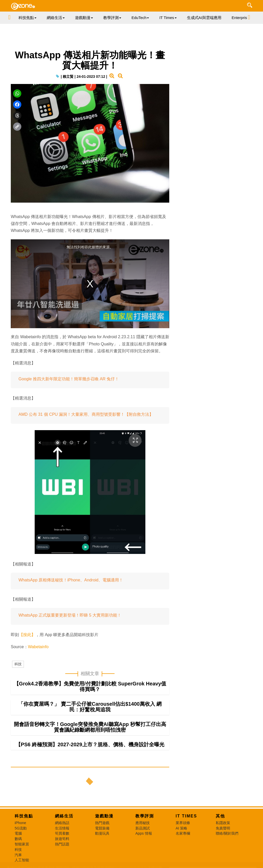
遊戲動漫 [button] (84, 18)
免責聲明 (223, 828)
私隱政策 (223, 823)
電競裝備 (102, 828)
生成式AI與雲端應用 (204, 18)
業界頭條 (183, 823)
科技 (18, 664)
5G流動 (21, 828)
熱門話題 (62, 844)
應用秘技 (143, 823)
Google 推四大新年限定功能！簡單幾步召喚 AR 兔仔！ (69, 379)
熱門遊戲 (102, 823)
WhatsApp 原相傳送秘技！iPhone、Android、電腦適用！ (71, 580)
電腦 (18, 833)
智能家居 (22, 844)
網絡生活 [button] (56, 18)
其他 (220, 816)
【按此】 (27, 635)
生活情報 (62, 828)
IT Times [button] (168, 18)
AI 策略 (182, 828)
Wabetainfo (38, 647)
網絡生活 (64, 816)
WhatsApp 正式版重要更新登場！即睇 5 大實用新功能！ (70, 615)
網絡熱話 (62, 823)
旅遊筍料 (62, 839)
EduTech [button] (140, 18)
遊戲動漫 (104, 816)
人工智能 (22, 860)
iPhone (20, 823)
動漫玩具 (102, 833)
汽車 (18, 855)
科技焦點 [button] (27, 18)
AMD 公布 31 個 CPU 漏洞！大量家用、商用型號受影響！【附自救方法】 (86, 414)
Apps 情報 (144, 833)
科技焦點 (24, 816)
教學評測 (145, 816)
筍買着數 (62, 833)
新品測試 (143, 828)
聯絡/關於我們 (227, 833)
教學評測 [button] (112, 18)
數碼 (18, 839)
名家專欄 (183, 833)
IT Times (186, 816)
